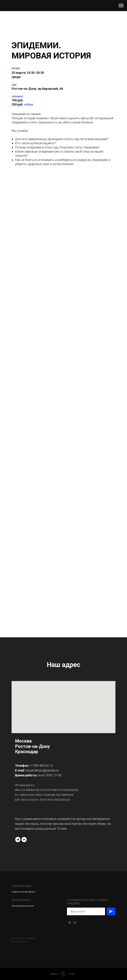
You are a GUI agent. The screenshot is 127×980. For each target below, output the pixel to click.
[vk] (24, 840)
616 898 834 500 (30, 790)
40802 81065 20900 (31, 795)
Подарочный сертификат (23, 892)
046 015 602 (28, 800)
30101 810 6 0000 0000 (53, 800)
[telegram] (18, 840)
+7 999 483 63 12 (41, 766)
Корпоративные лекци (22, 906)
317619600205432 (68, 790)
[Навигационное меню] (121, 6)
